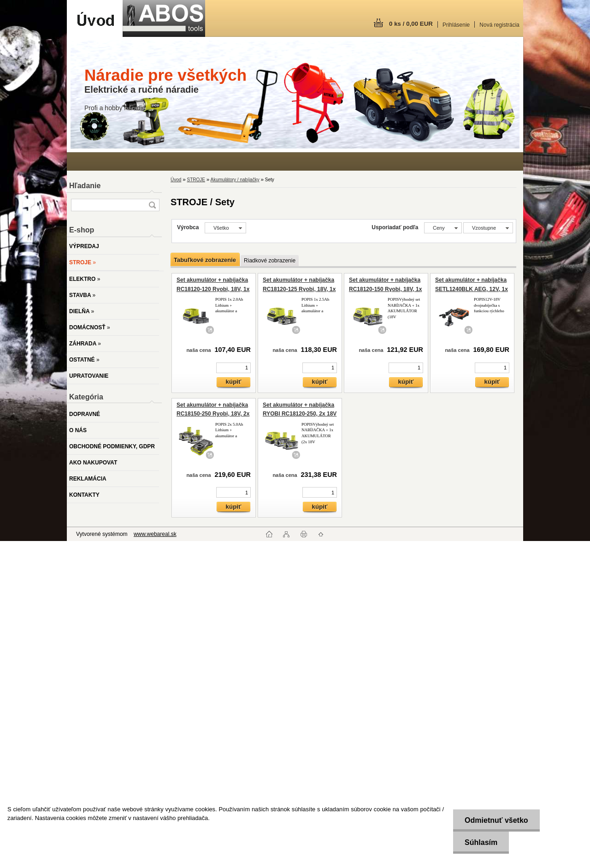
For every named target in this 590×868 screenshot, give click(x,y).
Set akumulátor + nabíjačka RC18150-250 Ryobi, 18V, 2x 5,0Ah (213, 414)
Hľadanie (85, 186)
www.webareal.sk (155, 534)
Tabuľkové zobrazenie (205, 260)
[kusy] (233, 368)
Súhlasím (481, 842)
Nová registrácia (499, 25)
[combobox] (443, 228)
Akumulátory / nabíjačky (235, 180)
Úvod (176, 180)
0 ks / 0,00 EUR (411, 24)
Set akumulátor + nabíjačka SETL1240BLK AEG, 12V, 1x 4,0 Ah (472, 289)
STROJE (196, 180)
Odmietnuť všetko (496, 820)
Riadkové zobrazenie (270, 261)
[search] (152, 205)
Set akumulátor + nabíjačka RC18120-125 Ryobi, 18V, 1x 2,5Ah (299, 289)
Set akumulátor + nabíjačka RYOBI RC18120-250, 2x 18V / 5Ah (300, 414)
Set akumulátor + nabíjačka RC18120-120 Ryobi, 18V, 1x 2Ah (213, 289)
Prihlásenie (456, 25)
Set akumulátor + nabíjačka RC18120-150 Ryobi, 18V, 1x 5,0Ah (385, 289)
